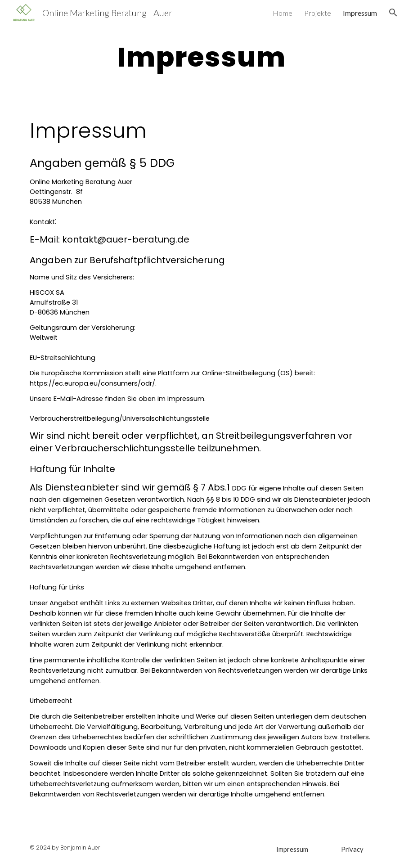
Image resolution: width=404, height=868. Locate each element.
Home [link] (283, 13)
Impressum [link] (360, 13)
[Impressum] (292, 849)
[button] (393, 13)
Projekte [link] (318, 13)
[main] (202, 57)
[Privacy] (352, 849)
